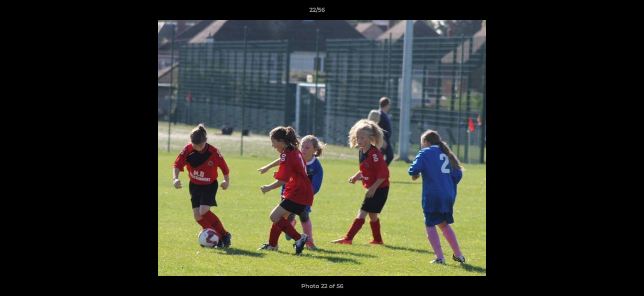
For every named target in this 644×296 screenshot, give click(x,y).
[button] (609, 12)
